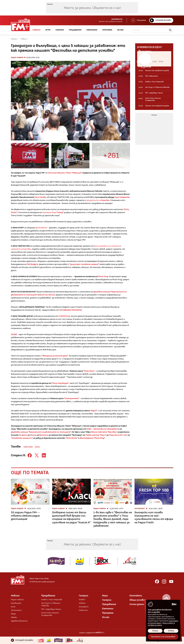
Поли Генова (40, 197)
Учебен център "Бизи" (95, 435)
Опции (155, 631)
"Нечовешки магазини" (21, 438)
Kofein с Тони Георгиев (52, 600)
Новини (24, 39)
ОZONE (14, 334)
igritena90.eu (42, 228)
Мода (13, 614)
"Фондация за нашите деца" (55, 356)
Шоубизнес (16, 603)
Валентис (44, 435)
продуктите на (98, 200)
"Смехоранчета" (72, 398)
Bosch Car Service (47, 295)
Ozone (33, 435)
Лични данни (137, 604)
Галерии (84, 596)
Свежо (14, 617)
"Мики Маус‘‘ (89, 371)
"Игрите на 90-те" (118, 435)
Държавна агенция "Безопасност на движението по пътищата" (41, 432)
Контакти (136, 596)
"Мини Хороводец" (60, 383)
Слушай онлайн (160, 20)
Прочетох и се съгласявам (163, 637)
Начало (14, 39)
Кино (13, 607)
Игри (105, 596)
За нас (106, 617)
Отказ (171, 631)
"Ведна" (94, 411)
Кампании (108, 609)
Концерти (84, 607)
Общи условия (138, 600)
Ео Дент (23, 435)
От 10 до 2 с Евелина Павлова (51, 604)
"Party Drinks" (72, 438)
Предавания (48, 596)
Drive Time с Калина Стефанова (50, 614)
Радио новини (17, 57)
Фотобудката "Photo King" (92, 438)
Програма (138, 20)
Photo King (103, 277)
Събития (83, 610)
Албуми (82, 603)
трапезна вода (53, 212)
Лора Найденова (122, 197)
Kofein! (82, 600)
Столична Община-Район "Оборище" (65, 173)
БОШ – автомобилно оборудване (102, 429)
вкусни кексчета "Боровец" (104, 432)
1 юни (37, 447)
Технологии (16, 610)
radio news (28, 447)
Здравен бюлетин (19, 621)
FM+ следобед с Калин (51, 609)
